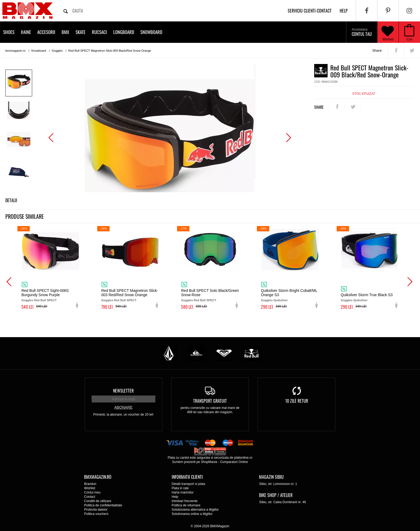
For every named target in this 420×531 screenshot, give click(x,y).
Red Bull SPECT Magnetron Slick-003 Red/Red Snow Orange (130, 293)
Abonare (123, 407)
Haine (26, 32)
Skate (80, 32)
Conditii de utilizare (98, 501)
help (344, 11)
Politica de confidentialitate (103, 505)
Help (175, 497)
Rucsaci (99, 32)
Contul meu (92, 492)
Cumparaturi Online (234, 462)
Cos (409, 39)
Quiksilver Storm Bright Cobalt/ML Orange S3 (289, 293)
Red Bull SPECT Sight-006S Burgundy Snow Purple (45, 293)
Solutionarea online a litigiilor (192, 514)
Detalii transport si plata (188, 484)
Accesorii (46, 32)
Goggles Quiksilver (274, 300)
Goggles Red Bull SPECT (39, 300)
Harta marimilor (183, 492)
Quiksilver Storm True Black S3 (367, 295)
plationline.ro (243, 458)
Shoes (9, 32)
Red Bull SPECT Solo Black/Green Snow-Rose (210, 293)
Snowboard (151, 32)
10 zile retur (297, 401)
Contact (90, 497)
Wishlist (388, 32)
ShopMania (209, 462)
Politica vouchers (96, 514)
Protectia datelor (96, 510)
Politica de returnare (186, 505)
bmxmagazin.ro (15, 51)
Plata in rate (180, 488)
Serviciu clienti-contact (310, 11)
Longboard (124, 32)
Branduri (90, 484)
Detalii (11, 200)
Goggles (57, 51)
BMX (65, 32)
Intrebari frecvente (185, 501)
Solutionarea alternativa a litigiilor (195, 510)
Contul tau (362, 32)
